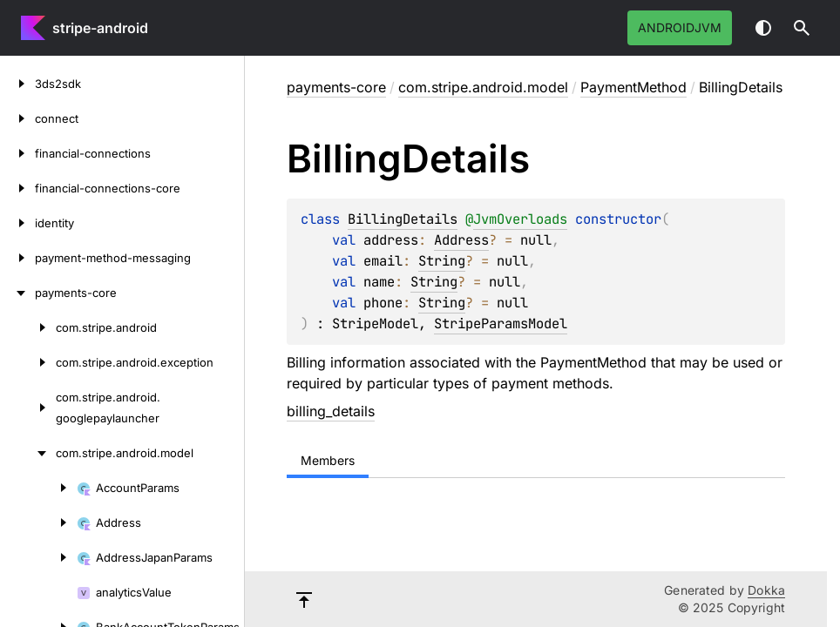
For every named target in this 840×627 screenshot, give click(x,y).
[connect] (17, 118)
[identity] (17, 223)
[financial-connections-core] (17, 188)
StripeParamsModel (501, 324)
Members (328, 460)
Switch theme (763, 28)
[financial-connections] (17, 153)
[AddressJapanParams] (38, 557)
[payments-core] (17, 293)
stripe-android (100, 28)
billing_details (331, 411)
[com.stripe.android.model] (28, 453)
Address (461, 240)
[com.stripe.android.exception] (28, 362)
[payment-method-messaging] (17, 258)
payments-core (336, 87)
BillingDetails (403, 219)
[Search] (802, 28)
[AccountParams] (38, 488)
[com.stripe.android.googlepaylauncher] (28, 408)
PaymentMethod (633, 87)
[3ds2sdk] (17, 84)
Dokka (766, 590)
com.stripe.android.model (483, 87)
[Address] (38, 522)
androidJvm (680, 27)
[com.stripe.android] (28, 327)
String (442, 261)
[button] (802, 28)
